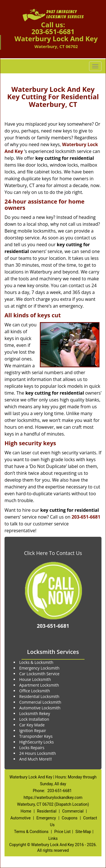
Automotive (21, 818)
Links (53, 838)
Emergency (46, 818)
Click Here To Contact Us (53, 553)
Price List (62, 832)
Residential (47, 811)
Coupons (70, 818)
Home (26, 811)
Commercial (73, 811)
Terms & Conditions (31, 832)
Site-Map (83, 832)
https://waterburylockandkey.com (53, 797)
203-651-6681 (53, 31)
